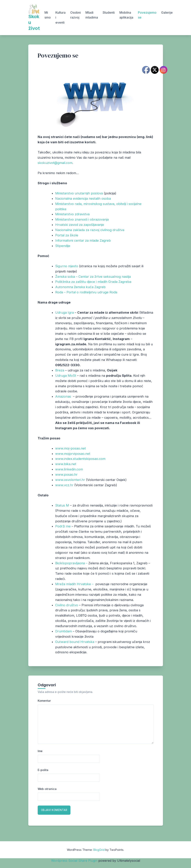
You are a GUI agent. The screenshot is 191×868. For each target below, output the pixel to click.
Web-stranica (47, 789)
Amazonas (63, 396)
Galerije (167, 12)
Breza (60, 370)
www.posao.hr (66, 475)
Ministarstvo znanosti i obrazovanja (82, 219)
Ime (40, 751)
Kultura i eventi (60, 17)
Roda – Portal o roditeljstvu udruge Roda (86, 292)
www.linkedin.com (69, 469)
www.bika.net (66, 464)
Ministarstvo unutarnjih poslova (79, 193)
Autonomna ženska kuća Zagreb (80, 287)
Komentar (44, 701)
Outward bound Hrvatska (75, 642)
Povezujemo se (147, 15)
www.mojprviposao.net (73, 454)
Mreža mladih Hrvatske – (75, 584)
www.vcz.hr (64, 485)
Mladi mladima (92, 15)
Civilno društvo (67, 605)
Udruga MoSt (66, 376)
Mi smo (48, 15)
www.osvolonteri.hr (70, 480)
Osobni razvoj (76, 15)
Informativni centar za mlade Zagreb (83, 240)
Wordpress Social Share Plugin (75, 861)
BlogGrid (99, 850)
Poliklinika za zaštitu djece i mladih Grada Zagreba (93, 282)
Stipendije (63, 246)
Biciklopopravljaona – (72, 563)
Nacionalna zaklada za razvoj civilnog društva (90, 230)
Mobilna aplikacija (126, 15)
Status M (62, 505)
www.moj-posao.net (71, 448)
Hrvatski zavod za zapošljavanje (80, 225)
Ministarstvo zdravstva (72, 214)
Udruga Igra (64, 312)
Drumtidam (64, 631)
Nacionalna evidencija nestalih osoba (83, 199)
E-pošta (43, 770)
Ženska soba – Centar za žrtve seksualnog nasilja (93, 277)
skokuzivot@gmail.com (55, 163)
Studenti (109, 12)
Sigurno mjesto (67, 266)
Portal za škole (67, 235)
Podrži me (63, 526)
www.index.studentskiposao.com (80, 459)
